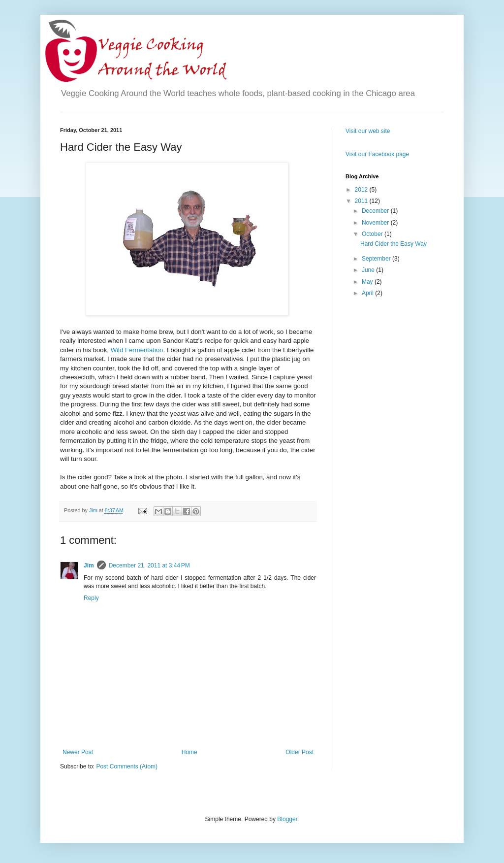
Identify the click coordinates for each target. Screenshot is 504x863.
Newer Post (78, 752)
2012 (362, 190)
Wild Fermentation (137, 350)
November (376, 223)
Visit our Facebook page (377, 154)
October (373, 234)
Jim (89, 565)
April (368, 293)
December (376, 211)
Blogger (287, 819)
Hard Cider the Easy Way (394, 244)
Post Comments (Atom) (127, 766)
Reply (91, 598)
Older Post (299, 752)
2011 (362, 201)
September (377, 259)
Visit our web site (368, 131)
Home (189, 752)
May (368, 282)
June (369, 270)
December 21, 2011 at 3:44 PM (149, 565)
